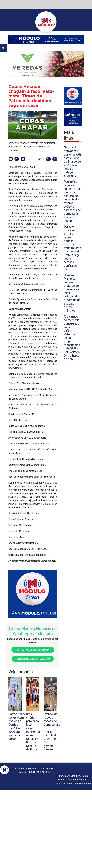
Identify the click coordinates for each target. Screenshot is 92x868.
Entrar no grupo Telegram (33, 659)
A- (55, 159)
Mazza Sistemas (83, 783)
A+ (48, 159)
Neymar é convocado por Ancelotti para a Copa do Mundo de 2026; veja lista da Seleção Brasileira (72, 162)
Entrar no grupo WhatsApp (33, 650)
